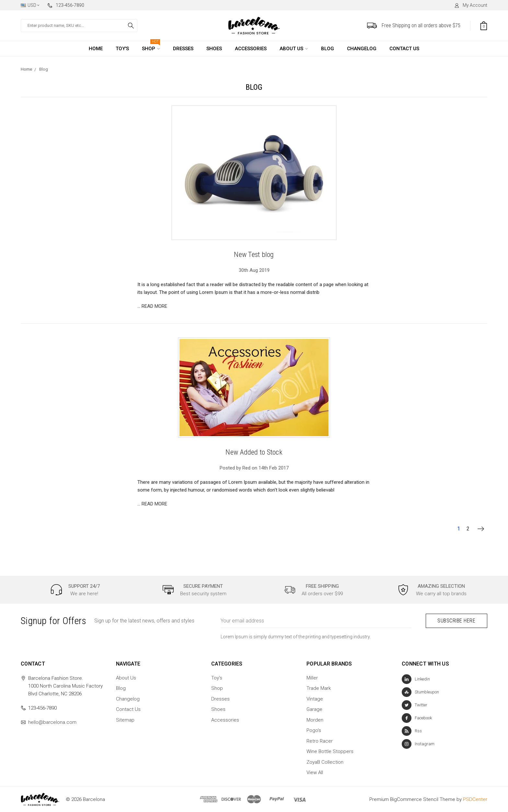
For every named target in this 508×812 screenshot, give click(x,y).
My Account (471, 5)
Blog (328, 49)
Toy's (122, 49)
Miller (312, 678)
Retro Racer (320, 741)
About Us (291, 49)
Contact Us (404, 49)
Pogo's (314, 730)
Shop (151, 46)
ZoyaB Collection (325, 762)
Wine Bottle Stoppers (330, 751)
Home (96, 49)
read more (154, 306)
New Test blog (254, 255)
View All (315, 772)
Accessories (251, 49)
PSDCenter (475, 799)
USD (30, 5)
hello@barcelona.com (52, 722)
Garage (314, 709)
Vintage (315, 699)
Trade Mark (319, 688)
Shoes (214, 49)
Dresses (183, 49)
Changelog (362, 49)
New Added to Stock (254, 452)
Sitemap (125, 720)
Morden (315, 720)
